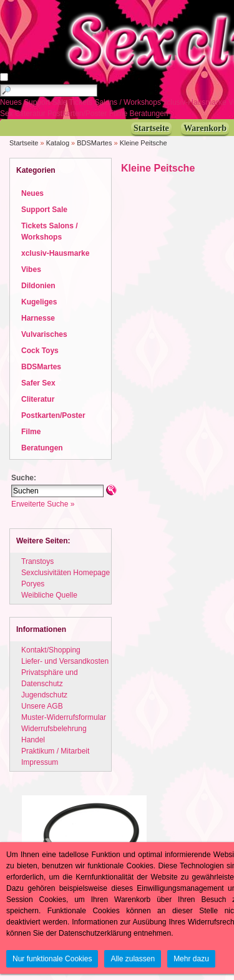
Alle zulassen (133, 959)
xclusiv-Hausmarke (196, 102)
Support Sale (46, 102)
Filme (119, 114)
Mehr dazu (191, 959)
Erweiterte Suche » (43, 504)
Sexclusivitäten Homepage (66, 573)
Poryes (33, 584)
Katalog (58, 143)
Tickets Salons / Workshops (116, 102)
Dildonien (38, 286)
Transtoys (37, 561)
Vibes (31, 269)
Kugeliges (39, 302)
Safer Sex (38, 383)
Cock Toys (40, 351)
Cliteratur (31, 114)
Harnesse (38, 318)
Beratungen (149, 114)
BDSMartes (94, 143)
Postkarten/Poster (78, 114)
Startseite (24, 143)
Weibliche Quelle (49, 595)
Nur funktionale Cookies (52, 959)
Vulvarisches (44, 334)
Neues (12, 102)
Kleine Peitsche (144, 143)
